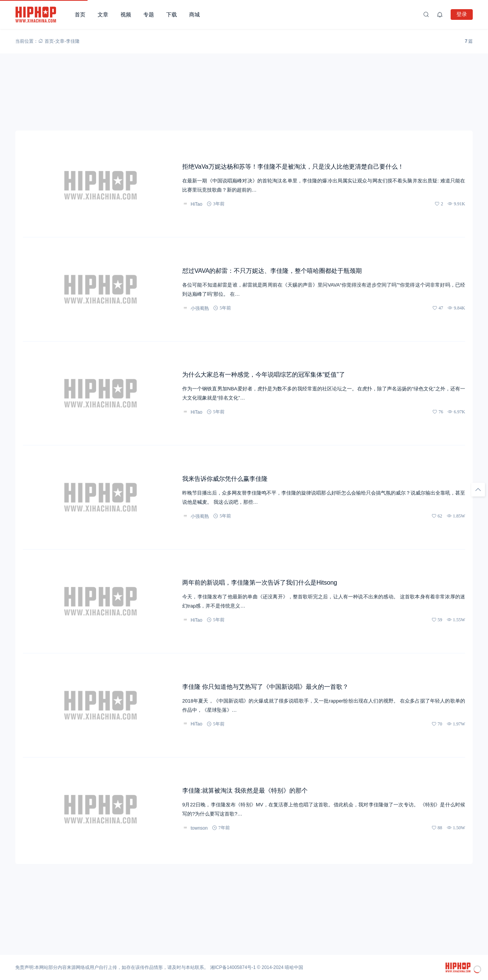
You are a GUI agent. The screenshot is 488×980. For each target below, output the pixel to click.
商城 (194, 15)
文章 (103, 15)
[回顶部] (478, 490)
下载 (172, 15)
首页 (80, 15)
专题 (149, 15)
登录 (462, 14)
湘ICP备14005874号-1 (233, 967)
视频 (126, 15)
